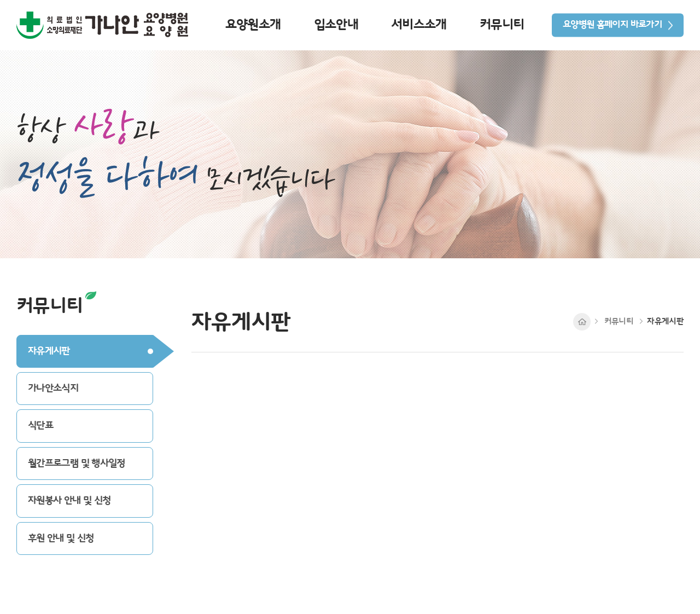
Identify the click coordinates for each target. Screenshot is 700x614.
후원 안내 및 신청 (61, 538)
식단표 (40, 425)
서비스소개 (419, 25)
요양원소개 (253, 25)
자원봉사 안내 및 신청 (69, 500)
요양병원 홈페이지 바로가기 (612, 25)
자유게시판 (49, 351)
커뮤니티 (502, 25)
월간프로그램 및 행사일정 (77, 463)
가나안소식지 (53, 388)
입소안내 (336, 25)
